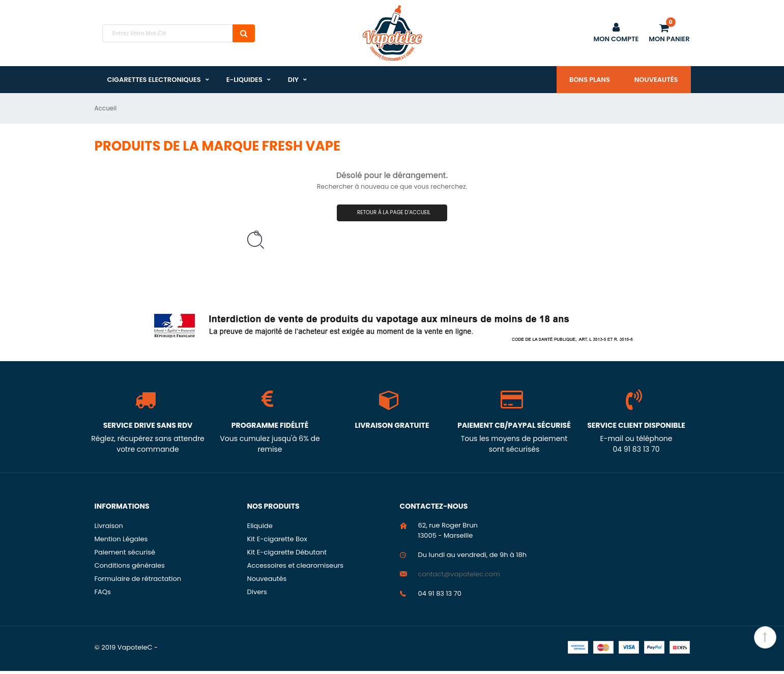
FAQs (103, 595)
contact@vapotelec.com (459, 577)
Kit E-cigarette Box (277, 542)
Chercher (244, 33)
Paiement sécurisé (125, 555)
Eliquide (260, 529)
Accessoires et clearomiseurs (296, 568)
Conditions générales (130, 568)
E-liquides (244, 80)
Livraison (109, 529)
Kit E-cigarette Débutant (287, 555)
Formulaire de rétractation (138, 582)
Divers (257, 595)
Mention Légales (121, 542)
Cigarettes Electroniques (154, 80)
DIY (293, 80)
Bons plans (590, 80)
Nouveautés (656, 80)
